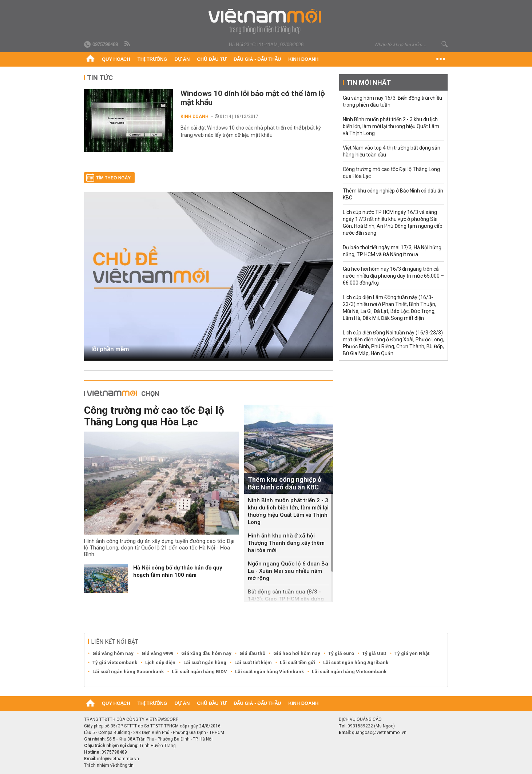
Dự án (182, 59)
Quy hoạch (116, 59)
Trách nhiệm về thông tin (109, 765)
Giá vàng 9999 (157, 653)
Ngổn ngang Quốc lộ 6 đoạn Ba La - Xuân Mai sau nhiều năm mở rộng (288, 571)
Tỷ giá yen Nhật (412, 653)
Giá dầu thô (252, 653)
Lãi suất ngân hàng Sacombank (128, 672)
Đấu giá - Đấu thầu (257, 59)
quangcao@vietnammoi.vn (379, 733)
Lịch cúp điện (160, 662)
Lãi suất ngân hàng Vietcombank (349, 672)
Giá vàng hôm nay (113, 653)
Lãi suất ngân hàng (205, 662)
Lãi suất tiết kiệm (253, 662)
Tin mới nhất (369, 82)
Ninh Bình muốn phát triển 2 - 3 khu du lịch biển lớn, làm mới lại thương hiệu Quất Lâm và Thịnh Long (288, 511)
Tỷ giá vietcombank (115, 662)
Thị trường (152, 59)
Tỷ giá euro (341, 653)
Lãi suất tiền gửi (297, 662)
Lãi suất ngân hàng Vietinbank (269, 672)
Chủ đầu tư (212, 59)
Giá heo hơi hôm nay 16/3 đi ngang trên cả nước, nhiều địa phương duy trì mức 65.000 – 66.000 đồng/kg (393, 276)
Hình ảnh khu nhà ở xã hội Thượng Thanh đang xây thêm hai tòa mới (286, 543)
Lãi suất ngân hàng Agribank (356, 662)
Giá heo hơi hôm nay (297, 653)
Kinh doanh (303, 59)
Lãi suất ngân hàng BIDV (199, 672)
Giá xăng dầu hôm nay (206, 653)
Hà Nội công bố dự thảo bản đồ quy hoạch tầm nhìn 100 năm (178, 571)
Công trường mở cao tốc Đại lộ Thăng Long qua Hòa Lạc (154, 416)
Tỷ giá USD (374, 653)
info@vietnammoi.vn (118, 759)
